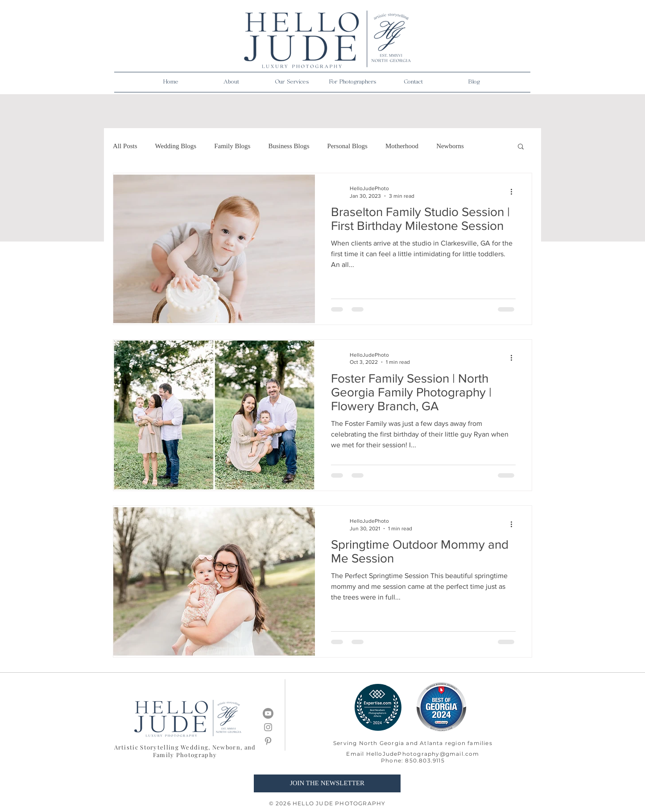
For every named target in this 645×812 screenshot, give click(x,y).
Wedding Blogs (176, 146)
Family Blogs (232, 146)
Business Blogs (289, 146)
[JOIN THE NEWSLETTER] (327, 783)
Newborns (450, 146)
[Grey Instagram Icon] (268, 727)
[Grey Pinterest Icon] (268, 741)
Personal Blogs (347, 146)
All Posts (125, 146)
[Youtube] (268, 713)
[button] (232, 82)
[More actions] (514, 192)
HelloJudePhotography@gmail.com (423, 754)
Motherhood (402, 146)
